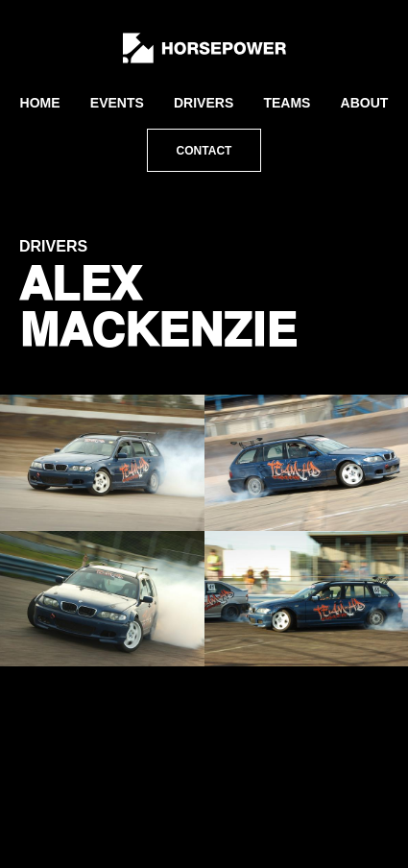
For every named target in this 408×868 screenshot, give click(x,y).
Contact (204, 151)
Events (117, 103)
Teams (287, 103)
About (365, 103)
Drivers (204, 103)
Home (40, 103)
